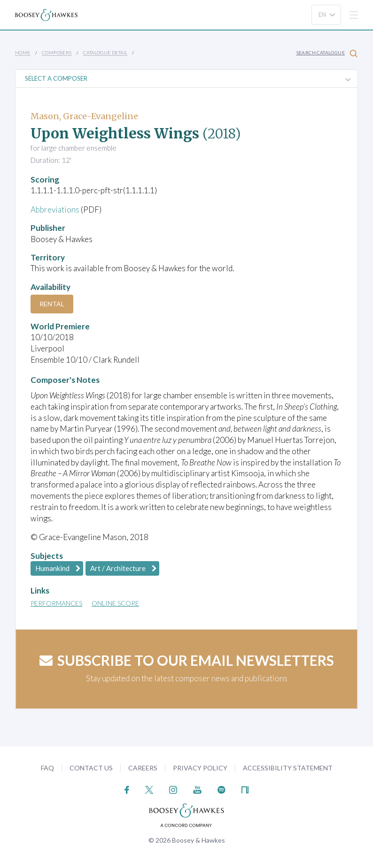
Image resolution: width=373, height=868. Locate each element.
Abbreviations (55, 209)
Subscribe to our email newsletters (187, 660)
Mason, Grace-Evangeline (84, 116)
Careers (143, 768)
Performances (56, 603)
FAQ (47, 768)
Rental (52, 304)
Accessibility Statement (288, 768)
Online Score (115, 603)
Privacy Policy (200, 768)
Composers (57, 53)
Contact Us (91, 768)
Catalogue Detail (105, 53)
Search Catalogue (327, 53)
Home (23, 53)
